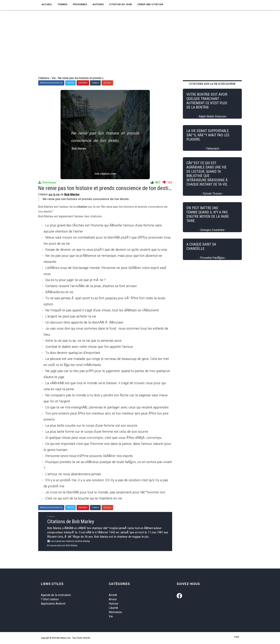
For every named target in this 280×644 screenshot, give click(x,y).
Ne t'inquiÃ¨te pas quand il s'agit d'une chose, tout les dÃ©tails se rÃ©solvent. (102, 310)
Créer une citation (150, 4)
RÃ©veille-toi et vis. (60, 292)
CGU (237, 637)
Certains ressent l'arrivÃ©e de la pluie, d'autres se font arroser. (91, 286)
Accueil (47, 4)
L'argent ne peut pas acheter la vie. (71, 316)
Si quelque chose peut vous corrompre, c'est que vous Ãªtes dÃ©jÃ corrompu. (104, 438)
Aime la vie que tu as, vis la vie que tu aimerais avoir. (84, 341)
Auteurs (98, 4)
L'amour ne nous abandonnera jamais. (73, 474)
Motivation (115, 612)
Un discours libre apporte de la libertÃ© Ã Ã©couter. (85, 322)
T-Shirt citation (50, 599)
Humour (114, 604)
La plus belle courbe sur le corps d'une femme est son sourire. (92, 425)
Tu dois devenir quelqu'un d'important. (73, 353)
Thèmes (62, 4)
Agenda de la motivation (56, 595)
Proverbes (80, 4)
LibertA (113, 608)
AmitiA (113, 595)
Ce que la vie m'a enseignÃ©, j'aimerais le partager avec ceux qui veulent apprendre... (108, 407)
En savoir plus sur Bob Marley (62, 545)
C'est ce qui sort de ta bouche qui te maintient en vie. (84, 498)
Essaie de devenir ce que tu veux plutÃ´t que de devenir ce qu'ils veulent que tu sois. (107, 250)
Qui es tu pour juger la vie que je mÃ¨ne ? (76, 280)
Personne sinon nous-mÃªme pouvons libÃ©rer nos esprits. (89, 456)
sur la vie (54, 194)
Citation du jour (121, 4)
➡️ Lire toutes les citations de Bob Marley (68, 541)
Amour (113, 599)
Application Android (53, 604)
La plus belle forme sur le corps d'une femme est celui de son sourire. (97, 432)
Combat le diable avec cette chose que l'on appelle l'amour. (89, 347)
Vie (111, 616)
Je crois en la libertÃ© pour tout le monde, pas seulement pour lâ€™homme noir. (106, 492)
